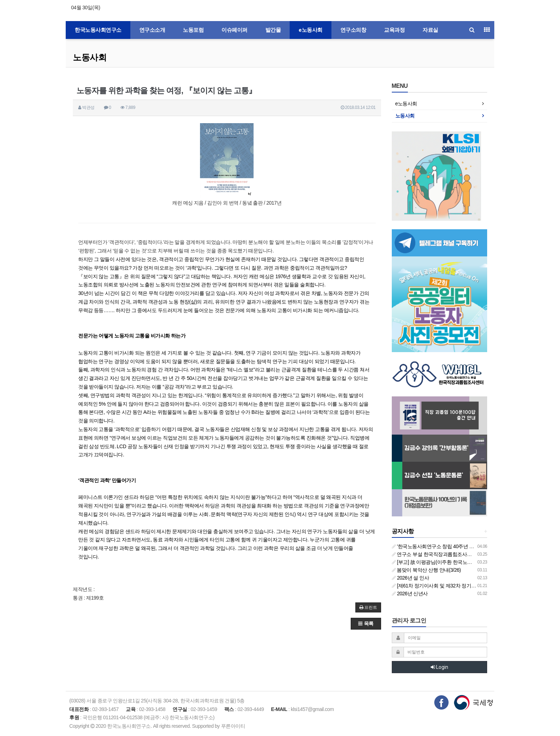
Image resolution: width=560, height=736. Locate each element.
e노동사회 (311, 30)
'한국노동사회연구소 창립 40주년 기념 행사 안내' (447, 546)
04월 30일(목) (86, 7)
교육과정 (394, 30)
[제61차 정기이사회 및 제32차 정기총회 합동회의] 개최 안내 (458, 586)
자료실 (430, 30)
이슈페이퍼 (234, 30)
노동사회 (90, 57)
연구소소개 (152, 30)
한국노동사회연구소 (98, 30)
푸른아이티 (233, 726)
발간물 (273, 30)
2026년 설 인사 (411, 578)
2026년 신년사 (410, 594)
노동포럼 (193, 30)
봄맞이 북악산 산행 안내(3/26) (426, 570)
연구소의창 (353, 30)
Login (439, 667)
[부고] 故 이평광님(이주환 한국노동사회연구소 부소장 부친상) (460, 562)
